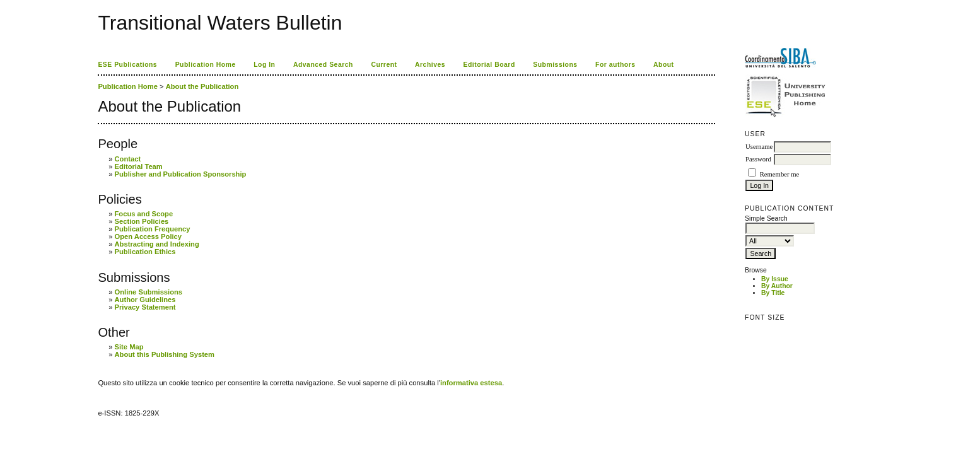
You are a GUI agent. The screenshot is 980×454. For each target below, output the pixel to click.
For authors (615, 65)
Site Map (129, 347)
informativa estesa (471, 383)
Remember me (779, 174)
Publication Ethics (145, 252)
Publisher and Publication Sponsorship (181, 174)
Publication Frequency (153, 229)
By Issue (775, 279)
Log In (264, 65)
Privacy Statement (145, 307)
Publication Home (206, 65)
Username (759, 147)
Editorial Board (489, 65)
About (664, 65)
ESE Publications (127, 65)
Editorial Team (139, 166)
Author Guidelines (145, 300)
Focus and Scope (144, 214)
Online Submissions (149, 292)
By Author (777, 286)
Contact (128, 159)
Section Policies (142, 221)
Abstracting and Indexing (157, 244)
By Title (773, 293)
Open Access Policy (149, 236)
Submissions (555, 65)
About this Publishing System (165, 354)
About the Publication (202, 86)
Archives (430, 65)
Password (758, 159)
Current (384, 65)
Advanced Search (323, 65)
